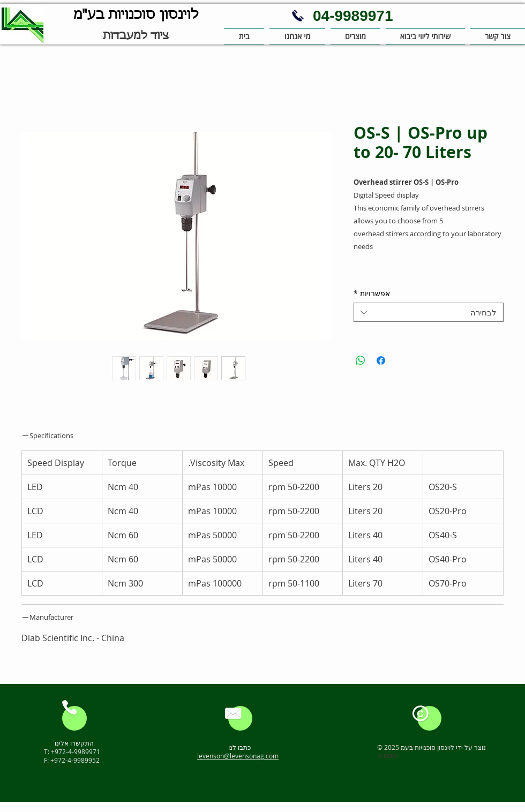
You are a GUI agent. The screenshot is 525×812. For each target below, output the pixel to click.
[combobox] (429, 312)
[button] (297, 36)
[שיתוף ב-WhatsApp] (361, 360)
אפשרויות (372, 294)
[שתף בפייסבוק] (381, 360)
